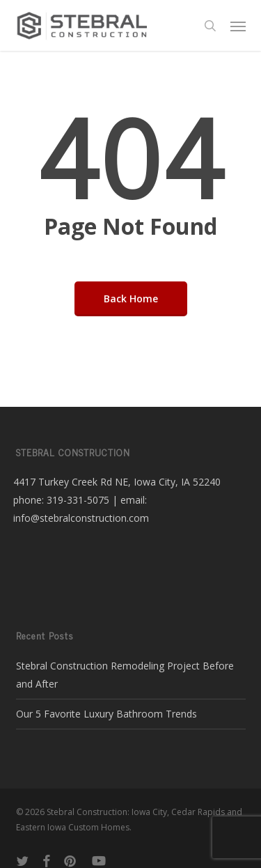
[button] (238, 26)
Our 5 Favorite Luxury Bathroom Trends (106, 714)
